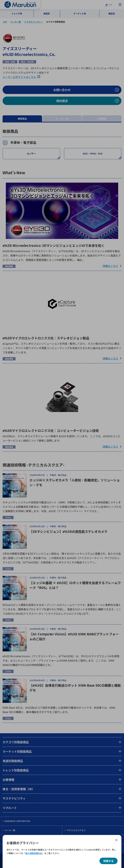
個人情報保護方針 (34, 853)
